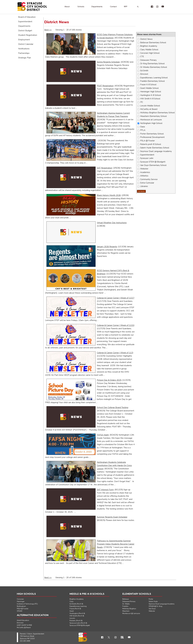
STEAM (20, 611)
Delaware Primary (129, 601)
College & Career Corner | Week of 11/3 (115, 353)
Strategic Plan (25, 58)
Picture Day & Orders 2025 (109, 380)
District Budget (25, 31)
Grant (72, 611)
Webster (152, 611)
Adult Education (23, 620)
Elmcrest (20, 623)
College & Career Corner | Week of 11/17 (116, 298)
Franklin (125, 606)
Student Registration (28, 35)
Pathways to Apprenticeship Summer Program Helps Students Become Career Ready (116, 544)
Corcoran (20, 599)
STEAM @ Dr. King (155, 606)
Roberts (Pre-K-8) (76, 621)
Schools (81, 7)
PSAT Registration (105, 86)
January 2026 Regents (107, 247)
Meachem (126, 611)
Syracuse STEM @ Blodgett (80, 625)
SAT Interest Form (105, 490)
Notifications (24, 49)
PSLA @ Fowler (23, 609)
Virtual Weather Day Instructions (112, 223)
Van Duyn (152, 609)
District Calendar (26, 44)
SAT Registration (105, 168)
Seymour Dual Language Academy (162, 604)
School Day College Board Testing (112, 407)
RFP (126, 7)
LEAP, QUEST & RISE (24, 625)
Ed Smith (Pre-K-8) (76, 604)
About (67, 7)
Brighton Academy (77, 599)
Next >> (48, 30)
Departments (97, 7)
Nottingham (21, 606)
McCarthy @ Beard (24, 628)
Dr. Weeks (126, 604)
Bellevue (126, 599)
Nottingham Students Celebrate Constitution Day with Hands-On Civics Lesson (114, 465)
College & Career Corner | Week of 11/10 (116, 325)
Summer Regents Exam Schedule (112, 517)
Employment (24, 40)
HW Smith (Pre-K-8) (77, 616)
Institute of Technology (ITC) (27, 604)
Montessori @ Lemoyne (131, 613)
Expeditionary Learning (78, 606)
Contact (113, 7)
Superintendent (25, 22)
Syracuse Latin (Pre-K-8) (78, 623)
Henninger (21, 601)
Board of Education (27, 17)
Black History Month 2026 (109, 195)
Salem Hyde (153, 601)
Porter (151, 599)
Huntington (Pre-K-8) (77, 613)
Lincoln (72, 618)
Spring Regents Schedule (108, 62)
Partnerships (24, 53)
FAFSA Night (103, 435)
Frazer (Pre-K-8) (75, 609)
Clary (71, 601)
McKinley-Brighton (129, 609)
